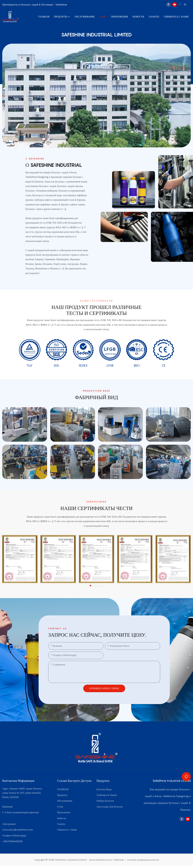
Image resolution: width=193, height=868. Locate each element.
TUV (29, 366)
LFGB (110, 366)
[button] (90, 586)
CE (164, 366)
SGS (56, 366)
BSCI (137, 366)
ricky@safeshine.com (21, 830)
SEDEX (83, 366)
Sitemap (119, 860)
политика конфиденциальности (143, 860)
